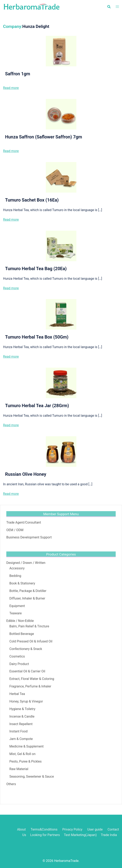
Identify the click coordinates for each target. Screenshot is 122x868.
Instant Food (18, 731)
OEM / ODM (15, 530)
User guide (95, 829)
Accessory (17, 568)
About (21, 829)
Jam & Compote (21, 739)
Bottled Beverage (22, 634)
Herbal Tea (17, 694)
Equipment (17, 606)
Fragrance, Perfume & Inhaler (30, 686)
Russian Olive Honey (26, 474)
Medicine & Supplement (26, 746)
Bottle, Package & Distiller (28, 591)
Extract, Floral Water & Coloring (32, 679)
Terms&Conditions (44, 829)
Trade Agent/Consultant (24, 522)
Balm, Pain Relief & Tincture (29, 626)
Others (11, 784)
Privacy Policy (72, 829)
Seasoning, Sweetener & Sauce (32, 776)
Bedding (15, 576)
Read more (11, 88)
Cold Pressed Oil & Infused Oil (31, 641)
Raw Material (19, 769)
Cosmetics (17, 656)
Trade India (109, 835)
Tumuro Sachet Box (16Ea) (32, 200)
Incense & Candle (22, 716)
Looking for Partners (45, 835)
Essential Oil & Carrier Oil (27, 671)
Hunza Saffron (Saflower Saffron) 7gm (44, 137)
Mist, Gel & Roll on (22, 754)
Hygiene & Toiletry (22, 709)
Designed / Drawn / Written (26, 563)
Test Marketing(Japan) (80, 835)
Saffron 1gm (18, 74)
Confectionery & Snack (26, 649)
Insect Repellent (21, 724)
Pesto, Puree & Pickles (25, 761)
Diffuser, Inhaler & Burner (27, 598)
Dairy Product (19, 664)
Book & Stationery (22, 583)
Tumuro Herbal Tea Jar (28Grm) (37, 406)
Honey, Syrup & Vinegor (26, 701)
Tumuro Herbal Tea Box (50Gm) (37, 337)
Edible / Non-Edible (20, 621)
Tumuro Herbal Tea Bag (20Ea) (36, 269)
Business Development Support (29, 537)
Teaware (15, 613)
